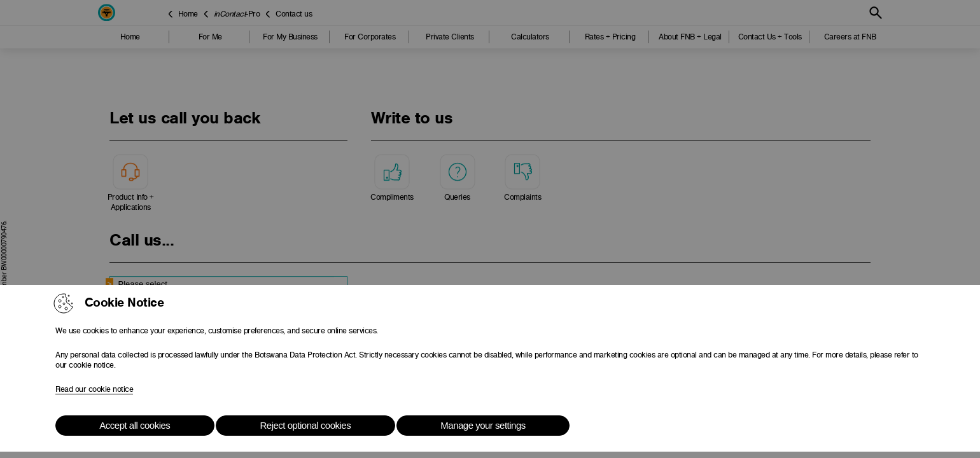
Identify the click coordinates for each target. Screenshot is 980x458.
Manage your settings (483, 425)
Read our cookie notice (94, 389)
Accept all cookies (135, 425)
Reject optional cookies (305, 425)
